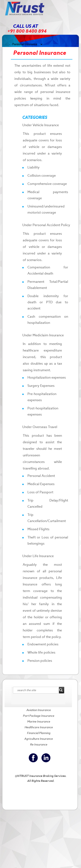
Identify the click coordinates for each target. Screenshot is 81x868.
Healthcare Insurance (39, 727)
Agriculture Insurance (39, 739)
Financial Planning (39, 733)
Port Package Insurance (39, 716)
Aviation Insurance (39, 710)
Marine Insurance (39, 721)
